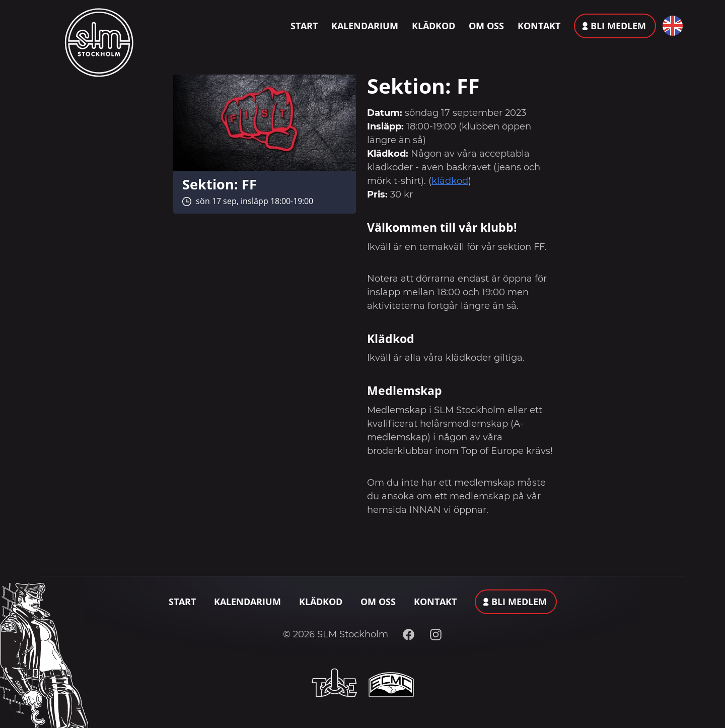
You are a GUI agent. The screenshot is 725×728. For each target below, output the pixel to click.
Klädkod (433, 26)
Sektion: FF (220, 184)
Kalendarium (365, 26)
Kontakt (539, 26)
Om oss (486, 26)
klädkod (450, 181)
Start (304, 26)
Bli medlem (618, 26)
